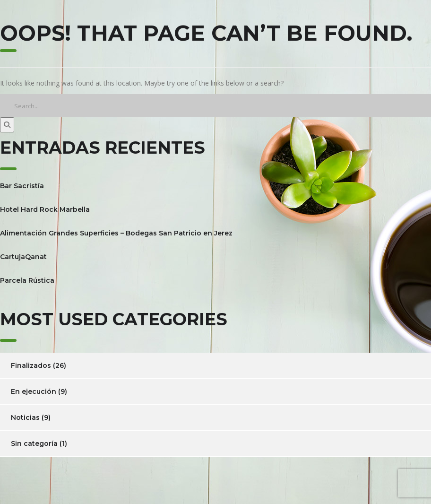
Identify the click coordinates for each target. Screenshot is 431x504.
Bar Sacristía (22, 186)
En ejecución (34, 391)
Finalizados (31, 365)
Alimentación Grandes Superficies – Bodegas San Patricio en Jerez (116, 233)
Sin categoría (34, 443)
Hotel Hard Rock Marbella (45, 209)
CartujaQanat (23, 257)
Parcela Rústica (27, 280)
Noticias (25, 417)
